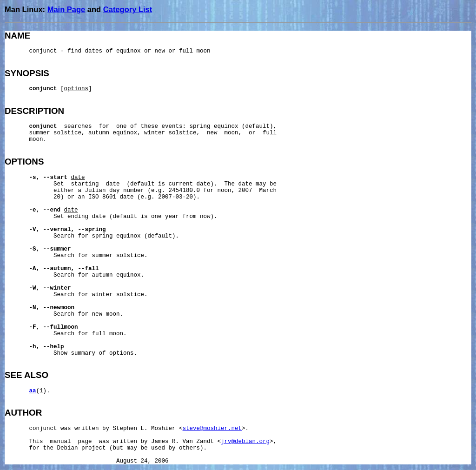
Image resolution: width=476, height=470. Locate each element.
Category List (128, 9)
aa (33, 391)
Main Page (66, 9)
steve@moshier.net (212, 429)
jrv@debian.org (245, 442)
